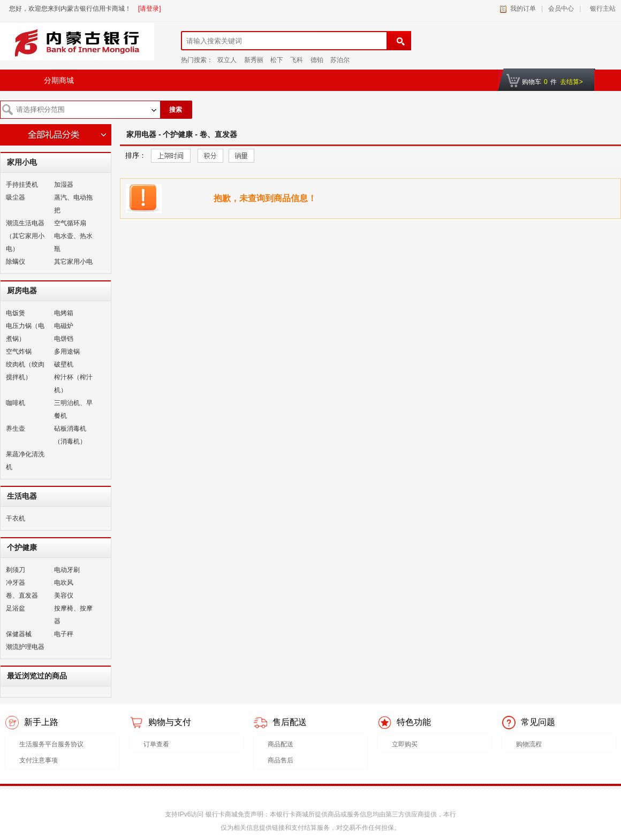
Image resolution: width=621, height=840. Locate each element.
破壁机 (64, 364)
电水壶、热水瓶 (73, 242)
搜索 (176, 110)
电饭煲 (16, 313)
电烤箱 (64, 313)
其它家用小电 (73, 262)
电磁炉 (64, 326)
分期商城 (59, 80)
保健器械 (19, 634)
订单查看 (156, 744)
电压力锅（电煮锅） (25, 332)
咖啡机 (16, 403)
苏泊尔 (340, 60)
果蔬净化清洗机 (25, 461)
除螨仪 (16, 262)
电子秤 (64, 634)
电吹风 (64, 583)
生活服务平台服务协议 (51, 744)
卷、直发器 (22, 595)
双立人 (227, 60)
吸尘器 (16, 197)
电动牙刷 (67, 570)
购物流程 (529, 744)
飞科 (297, 60)
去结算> (571, 82)
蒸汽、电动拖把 (73, 204)
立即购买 (405, 744)
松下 (277, 60)
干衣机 (16, 518)
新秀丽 (254, 60)
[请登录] (150, 9)
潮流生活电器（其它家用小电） (25, 236)
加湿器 (64, 185)
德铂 (317, 60)
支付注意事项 (39, 760)
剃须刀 (16, 570)
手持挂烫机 (22, 185)
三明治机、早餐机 (73, 409)
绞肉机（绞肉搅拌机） (25, 371)
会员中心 (561, 9)
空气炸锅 (19, 352)
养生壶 (16, 429)
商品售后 (281, 760)
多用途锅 (67, 352)
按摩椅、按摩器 (73, 615)
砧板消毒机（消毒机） (70, 435)
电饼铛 (64, 339)
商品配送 (281, 744)
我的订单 (523, 9)
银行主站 (601, 9)
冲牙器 (16, 583)
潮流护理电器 (25, 647)
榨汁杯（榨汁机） (73, 384)
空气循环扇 (70, 223)
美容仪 (64, 595)
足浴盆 (16, 608)
